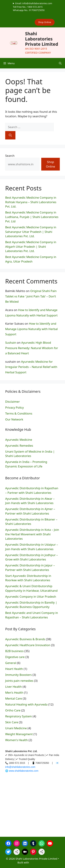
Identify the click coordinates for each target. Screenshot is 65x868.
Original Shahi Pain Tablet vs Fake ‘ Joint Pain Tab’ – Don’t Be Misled (31, 296)
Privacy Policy (14, 407)
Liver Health (14, 687)
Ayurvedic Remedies (19, 446)
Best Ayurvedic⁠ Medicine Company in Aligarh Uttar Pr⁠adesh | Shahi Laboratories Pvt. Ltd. (31, 246)
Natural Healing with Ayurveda (26, 704)
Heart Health (14, 669)
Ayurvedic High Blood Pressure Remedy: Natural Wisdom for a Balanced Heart (32, 348)
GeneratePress (39, 862)
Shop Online (45, 22)
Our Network (14, 419)
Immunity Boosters (18, 675)
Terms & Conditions (19, 413)
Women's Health (16, 740)
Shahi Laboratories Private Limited (42, 39)
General (11, 663)
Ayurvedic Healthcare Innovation (28, 645)
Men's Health (14, 692)
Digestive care (15, 657)
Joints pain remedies (19, 681)
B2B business (14, 651)
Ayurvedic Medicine (19, 440)
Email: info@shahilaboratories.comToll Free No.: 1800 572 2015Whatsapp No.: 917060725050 (33, 7)
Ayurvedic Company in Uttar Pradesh (31, 596)
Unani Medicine (16, 728)
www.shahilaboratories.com (24, 771)
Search (10, 156)
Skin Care (12, 722)
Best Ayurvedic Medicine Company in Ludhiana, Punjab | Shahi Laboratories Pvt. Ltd (32, 217)
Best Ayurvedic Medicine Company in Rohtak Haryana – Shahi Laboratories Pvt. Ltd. (31, 202)
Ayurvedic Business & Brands (25, 639)
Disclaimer (12, 402)
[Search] (10, 135)
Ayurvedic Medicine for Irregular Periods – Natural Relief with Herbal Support (31, 367)
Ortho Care (13, 710)
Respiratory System (19, 716)
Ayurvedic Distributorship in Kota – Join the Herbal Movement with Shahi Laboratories (32, 534)
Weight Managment (19, 734)
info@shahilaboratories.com (20, 767)
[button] (60, 63)
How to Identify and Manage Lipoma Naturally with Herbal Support (31, 329)
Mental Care (14, 698)
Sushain (11, 343)
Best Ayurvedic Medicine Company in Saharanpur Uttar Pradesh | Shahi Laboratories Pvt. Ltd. (31, 232)
